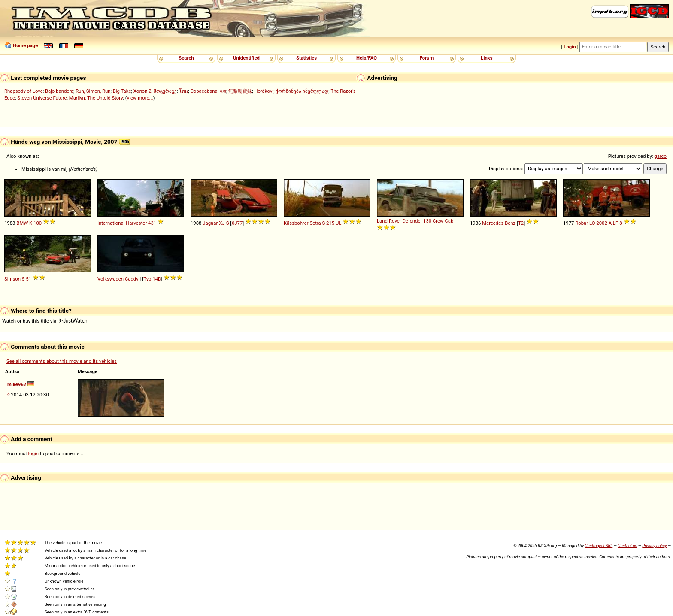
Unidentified (246, 58)
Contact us (627, 545)
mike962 (17, 384)
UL (338, 223)
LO (592, 223)
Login (570, 47)
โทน (183, 91)
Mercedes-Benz (499, 223)
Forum (427, 58)
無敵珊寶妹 (240, 91)
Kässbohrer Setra (302, 223)
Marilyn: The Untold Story (96, 98)
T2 (521, 223)
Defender (412, 221)
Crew (438, 221)
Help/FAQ (367, 58)
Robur (582, 223)
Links (487, 58)
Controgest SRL (599, 545)
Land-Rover (389, 221)
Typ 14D (152, 279)
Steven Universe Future (42, 98)
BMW (22, 223)
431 (152, 223)
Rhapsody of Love (24, 91)
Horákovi (264, 91)
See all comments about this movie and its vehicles (62, 361)
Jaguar (210, 223)
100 (38, 223)
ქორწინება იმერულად (302, 91)
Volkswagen (111, 279)
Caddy (132, 279)
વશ (223, 91)
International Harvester (122, 223)
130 (427, 221)
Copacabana (204, 91)
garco (660, 156)
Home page (25, 45)
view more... (140, 98)
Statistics (306, 58)
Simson (12, 279)
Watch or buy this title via (45, 321)
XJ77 (237, 223)
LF (615, 223)
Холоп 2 (142, 91)
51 (29, 279)
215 (330, 223)
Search (186, 58)
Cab (449, 221)
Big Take (122, 91)
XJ (222, 223)
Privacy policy (654, 545)
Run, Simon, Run (93, 91)
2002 (602, 223)
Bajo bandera (59, 91)
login (34, 453)
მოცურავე (165, 91)
